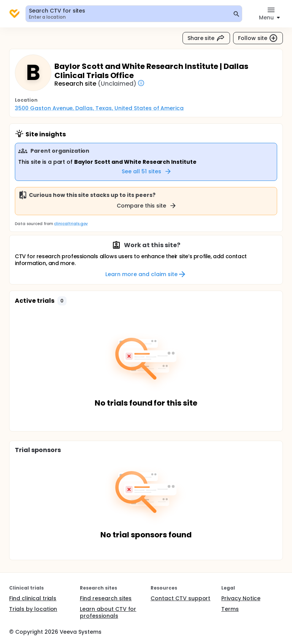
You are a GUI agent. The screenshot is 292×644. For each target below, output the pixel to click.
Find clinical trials (33, 598)
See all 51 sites (147, 171)
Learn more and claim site (146, 274)
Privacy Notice (241, 598)
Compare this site (147, 206)
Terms (230, 609)
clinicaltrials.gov (71, 224)
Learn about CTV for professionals (108, 612)
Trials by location (33, 609)
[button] (62, 301)
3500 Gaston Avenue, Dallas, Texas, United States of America (99, 108)
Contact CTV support (180, 598)
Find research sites (106, 598)
